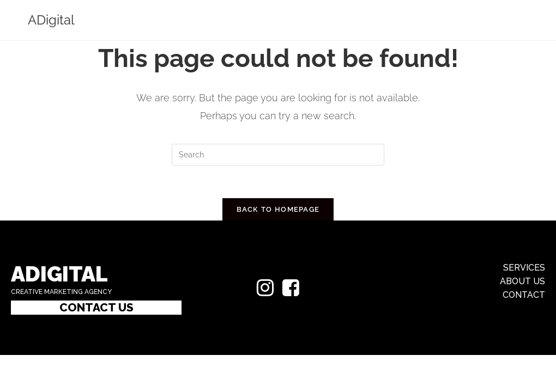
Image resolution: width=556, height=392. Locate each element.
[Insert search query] (278, 155)
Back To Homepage (278, 209)
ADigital (51, 20)
